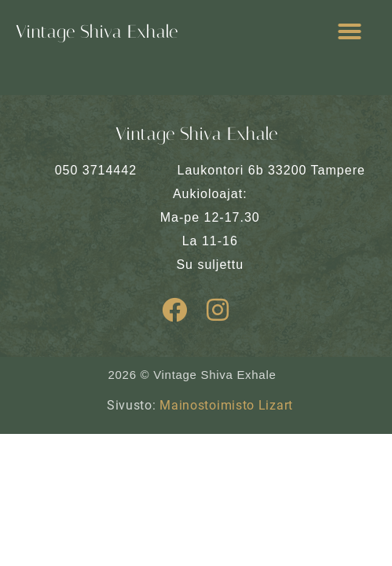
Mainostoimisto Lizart (226, 405)
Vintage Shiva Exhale (97, 32)
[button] (350, 31)
